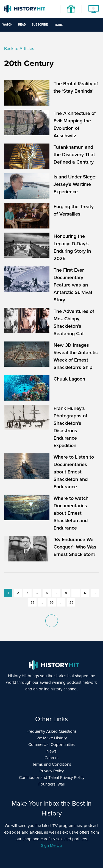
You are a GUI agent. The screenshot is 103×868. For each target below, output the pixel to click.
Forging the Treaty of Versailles (74, 210)
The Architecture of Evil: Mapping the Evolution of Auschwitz (75, 124)
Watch (7, 25)
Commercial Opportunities (51, 745)
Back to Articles (19, 49)
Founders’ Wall (51, 784)
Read (22, 25)
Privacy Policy (52, 771)
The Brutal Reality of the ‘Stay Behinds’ (76, 87)
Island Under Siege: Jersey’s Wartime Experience (75, 184)
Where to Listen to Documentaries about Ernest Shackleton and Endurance (74, 472)
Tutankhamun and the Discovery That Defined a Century (74, 155)
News (51, 751)
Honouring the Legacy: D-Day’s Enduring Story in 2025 (72, 247)
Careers (51, 758)
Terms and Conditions (52, 764)
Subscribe (40, 25)
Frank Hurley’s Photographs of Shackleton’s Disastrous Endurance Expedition (70, 427)
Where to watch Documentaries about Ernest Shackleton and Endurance (71, 513)
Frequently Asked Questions (51, 731)
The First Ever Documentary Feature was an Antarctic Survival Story (73, 285)
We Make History (52, 738)
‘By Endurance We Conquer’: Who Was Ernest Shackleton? (75, 547)
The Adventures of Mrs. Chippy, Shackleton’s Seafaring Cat (74, 322)
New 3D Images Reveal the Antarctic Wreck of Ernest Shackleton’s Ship (76, 356)
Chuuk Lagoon (69, 379)
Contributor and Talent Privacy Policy (52, 778)
